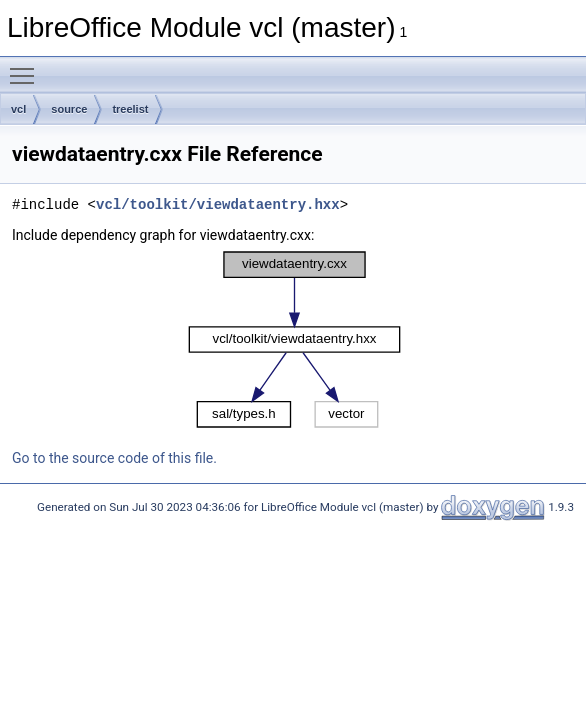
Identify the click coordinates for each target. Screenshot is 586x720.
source (69, 109)
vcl (18, 109)
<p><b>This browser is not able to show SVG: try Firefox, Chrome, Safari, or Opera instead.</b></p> (295, 339)
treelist (130, 109)
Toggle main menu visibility (27, 67)
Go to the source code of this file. (114, 458)
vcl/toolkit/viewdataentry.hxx (218, 204)
